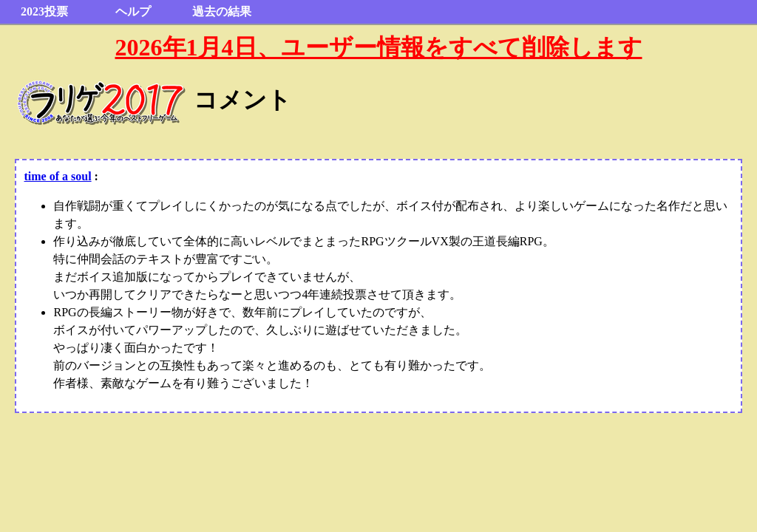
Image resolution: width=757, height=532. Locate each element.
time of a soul (57, 176)
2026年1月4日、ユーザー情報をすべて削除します (379, 47)
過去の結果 (222, 11)
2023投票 (44, 11)
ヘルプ (133, 11)
